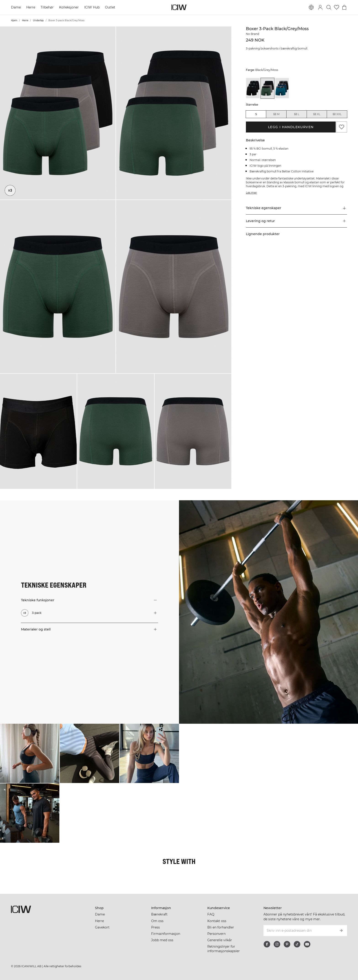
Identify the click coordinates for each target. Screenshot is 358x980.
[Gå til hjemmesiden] (179, 7)
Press (155, 927)
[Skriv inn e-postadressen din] (299, 931)
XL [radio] (317, 114)
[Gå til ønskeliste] (337, 7)
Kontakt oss (217, 921)
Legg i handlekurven (291, 127)
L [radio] (297, 114)
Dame (16, 7)
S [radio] (256, 114)
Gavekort (102, 927)
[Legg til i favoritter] (342, 127)
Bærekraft (159, 914)
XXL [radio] (337, 114)
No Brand (253, 34)
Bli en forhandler (221, 927)
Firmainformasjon (166, 934)
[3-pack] (10, 190)
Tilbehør (47, 7)
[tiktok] (297, 944)
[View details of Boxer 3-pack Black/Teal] (282, 88)
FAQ (211, 914)
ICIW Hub (92, 7)
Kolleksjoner (69, 7)
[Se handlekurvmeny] (344, 7)
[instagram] (277, 944)
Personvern (216, 934)
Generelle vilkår (220, 940)
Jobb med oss (162, 940)
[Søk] (329, 7)
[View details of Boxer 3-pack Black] (253, 88)
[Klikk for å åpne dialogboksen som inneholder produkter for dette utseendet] (30, 753)
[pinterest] (287, 944)
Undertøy (38, 20)
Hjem (14, 20)
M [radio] (276, 114)
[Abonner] (341, 931)
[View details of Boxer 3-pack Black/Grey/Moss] (268, 88)
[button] (58, 113)
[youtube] (307, 944)
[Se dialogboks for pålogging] (320, 7)
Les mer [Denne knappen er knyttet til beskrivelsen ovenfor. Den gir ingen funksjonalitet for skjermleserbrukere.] (251, 193)
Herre (31, 7)
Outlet (110, 7)
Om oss (157, 921)
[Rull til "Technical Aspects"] (296, 208)
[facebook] (267, 944)
